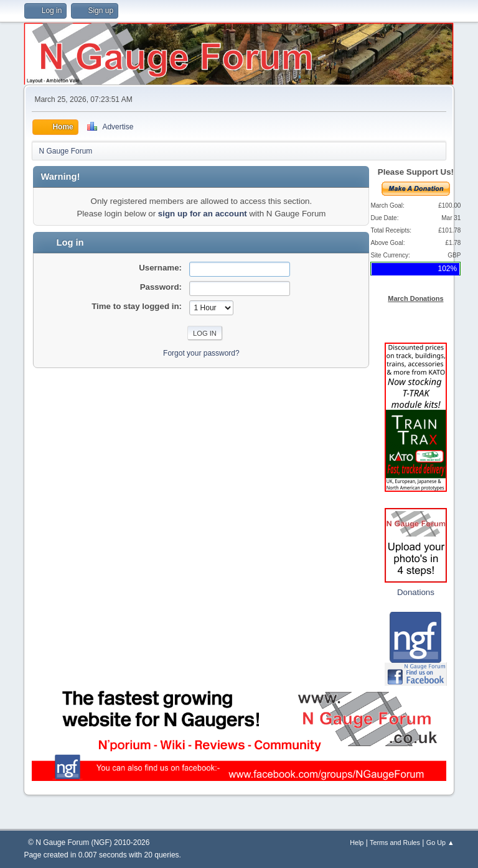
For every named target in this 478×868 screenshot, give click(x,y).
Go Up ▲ (440, 843)
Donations (416, 592)
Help (357, 843)
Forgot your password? (201, 353)
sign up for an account (203, 214)
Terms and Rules (395, 843)
